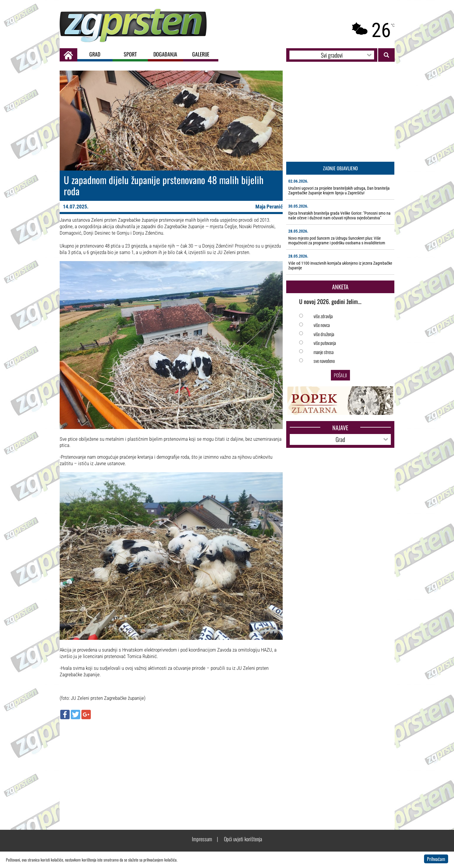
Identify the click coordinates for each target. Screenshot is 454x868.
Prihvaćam (436, 859)
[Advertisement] (171, 766)
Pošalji (340, 375)
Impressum (202, 839)
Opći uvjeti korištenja (243, 839)
